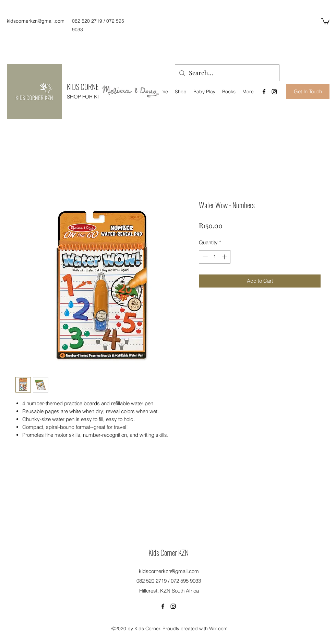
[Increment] (225, 257)
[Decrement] (205, 257)
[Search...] (227, 73)
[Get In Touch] (308, 91)
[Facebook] (264, 92)
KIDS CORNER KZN (91, 86)
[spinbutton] (215, 257)
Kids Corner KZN (169, 552)
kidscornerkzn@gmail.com (36, 21)
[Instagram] (274, 92)
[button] (325, 21)
